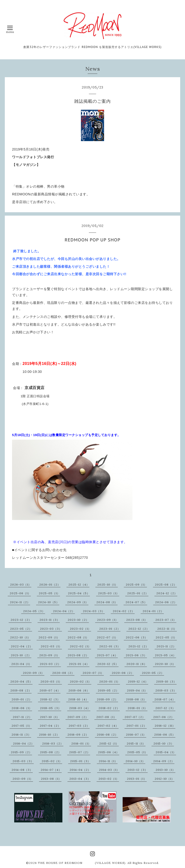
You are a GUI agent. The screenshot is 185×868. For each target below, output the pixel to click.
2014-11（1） (108, 761)
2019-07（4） (50, 690)
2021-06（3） (136, 655)
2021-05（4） (165, 655)
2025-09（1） (136, 584)
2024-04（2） (64, 611)
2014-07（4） (51, 770)
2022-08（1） (78, 637)
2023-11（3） (50, 620)
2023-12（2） (21, 620)
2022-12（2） (139, 629)
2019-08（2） (21, 690)
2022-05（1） (166, 637)
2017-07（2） (135, 717)
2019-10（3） (166, 681)
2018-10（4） (78, 699)
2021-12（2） (139, 646)
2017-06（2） (164, 717)
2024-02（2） (124, 611)
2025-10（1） (108, 584)
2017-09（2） (78, 717)
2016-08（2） (107, 735)
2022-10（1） (20, 637)
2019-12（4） (138, 681)
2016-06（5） (165, 735)
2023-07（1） (166, 620)
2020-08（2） (63, 673)
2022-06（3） (137, 637)
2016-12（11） (165, 726)
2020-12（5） (108, 664)
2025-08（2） (166, 584)
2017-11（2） (22, 717)
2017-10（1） (50, 717)
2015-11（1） (136, 743)
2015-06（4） (109, 752)
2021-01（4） (79, 664)
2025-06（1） (20, 593)
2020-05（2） (153, 673)
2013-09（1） (23, 779)
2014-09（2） (164, 761)
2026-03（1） (21, 584)
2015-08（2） (51, 752)
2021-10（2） (21, 655)
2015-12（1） (109, 743)
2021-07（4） (107, 655)
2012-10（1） (165, 779)
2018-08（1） (136, 699)
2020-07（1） (93, 673)
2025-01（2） (138, 593)
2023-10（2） (78, 620)
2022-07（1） (107, 637)
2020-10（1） (165, 664)
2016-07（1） (136, 735)
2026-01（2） (50, 584)
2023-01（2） (110, 629)
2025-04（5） (79, 593)
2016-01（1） (81, 743)
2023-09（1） (108, 620)
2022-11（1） (167, 629)
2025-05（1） (49, 593)
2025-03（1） (109, 593)
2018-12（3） (50, 699)
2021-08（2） (78, 655)
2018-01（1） (138, 708)
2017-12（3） (165, 708)
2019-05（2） (108, 690)
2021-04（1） (22, 664)
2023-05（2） (21, 629)
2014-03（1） (109, 770)
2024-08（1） (107, 602)
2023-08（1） (137, 620)
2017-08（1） (106, 717)
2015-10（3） (164, 743)
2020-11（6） (137, 664)
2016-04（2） (24, 743)
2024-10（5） (49, 602)
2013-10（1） (165, 770)
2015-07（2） (80, 752)
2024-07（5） (136, 602)
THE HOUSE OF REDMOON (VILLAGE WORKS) (82, 863)
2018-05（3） (51, 708)
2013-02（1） (109, 779)
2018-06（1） (22, 708)
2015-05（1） (137, 752)
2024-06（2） (166, 602)
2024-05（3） (34, 611)
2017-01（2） (137, 726)
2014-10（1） (135, 761)
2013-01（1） (137, 779)
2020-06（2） (123, 673)
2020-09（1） (34, 673)
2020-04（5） (21, 681)
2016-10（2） (49, 735)
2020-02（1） (81, 681)
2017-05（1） (22, 726)
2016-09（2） (78, 735)
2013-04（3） (80, 779)
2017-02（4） (108, 726)
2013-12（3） (138, 770)
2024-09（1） (78, 602)
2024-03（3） (94, 611)
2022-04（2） (22, 646)
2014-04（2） (80, 770)
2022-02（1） (80, 646)
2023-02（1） (80, 629)
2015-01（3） (80, 761)
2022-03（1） (51, 646)
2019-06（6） (79, 690)
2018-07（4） (165, 699)
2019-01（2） (22, 699)
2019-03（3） (166, 690)
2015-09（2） (21, 752)
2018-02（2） (109, 708)
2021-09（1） (50, 655)
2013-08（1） (51, 779)
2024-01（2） (153, 611)
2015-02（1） (52, 761)
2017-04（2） (50, 726)
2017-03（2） (79, 726)
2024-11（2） (20, 602)
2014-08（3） (22, 770)
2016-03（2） (53, 743)
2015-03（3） (23, 761)
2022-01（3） (110, 646)
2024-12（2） (167, 593)
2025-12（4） (79, 584)
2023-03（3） (51, 629)
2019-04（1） (137, 690)
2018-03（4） (80, 708)
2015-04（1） (166, 752)
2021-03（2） (50, 664)
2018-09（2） (107, 699)
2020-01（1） (110, 681)
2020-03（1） (51, 681)
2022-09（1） (49, 637)
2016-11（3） (21, 735)
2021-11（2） (166, 646)
